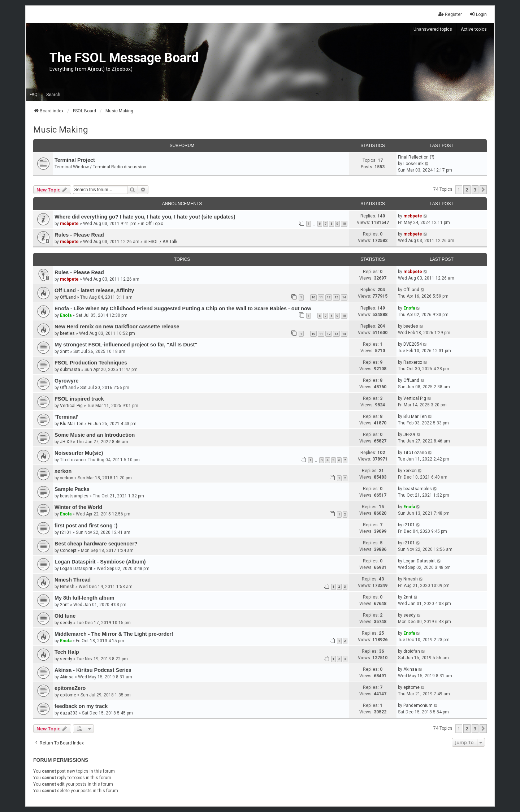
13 (336, 297)
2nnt (64, 351)
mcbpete (69, 224)
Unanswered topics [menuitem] (433, 29)
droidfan (412, 651)
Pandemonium (418, 705)
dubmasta (70, 370)
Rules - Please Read (79, 235)
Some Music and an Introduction (95, 435)
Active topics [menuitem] (474, 29)
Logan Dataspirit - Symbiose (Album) (100, 562)
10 (344, 223)
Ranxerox (413, 362)
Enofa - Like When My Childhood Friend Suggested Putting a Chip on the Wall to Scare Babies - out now (183, 308)
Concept (68, 550)
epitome (68, 695)
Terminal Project (75, 160)
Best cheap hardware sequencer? (96, 544)
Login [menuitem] (478, 14)
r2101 (66, 532)
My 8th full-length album (84, 598)
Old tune (65, 616)
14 (344, 297)
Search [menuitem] (53, 95)
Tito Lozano (72, 460)
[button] (483, 190)
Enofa (66, 315)
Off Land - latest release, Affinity (94, 290)
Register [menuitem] (450, 14)
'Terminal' (66, 417)
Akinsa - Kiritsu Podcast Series (93, 670)
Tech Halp (67, 652)
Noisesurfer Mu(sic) (79, 453)
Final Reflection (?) (416, 157)
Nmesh (67, 587)
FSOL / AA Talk (163, 242)
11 (321, 297)
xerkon (63, 471)
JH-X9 (66, 442)
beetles (67, 333)
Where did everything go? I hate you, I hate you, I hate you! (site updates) (145, 217)
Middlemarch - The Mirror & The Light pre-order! (114, 634)
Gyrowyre (66, 381)
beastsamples (74, 496)
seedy (66, 623)
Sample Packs (72, 489)
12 (329, 297)
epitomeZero (70, 688)
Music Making (61, 130)
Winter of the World (78, 507)
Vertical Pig (71, 406)
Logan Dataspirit (76, 569)
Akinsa (67, 677)
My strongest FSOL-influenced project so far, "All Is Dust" (126, 345)
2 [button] (467, 190)
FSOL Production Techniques (91, 363)
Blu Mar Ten (72, 424)
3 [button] (475, 190)
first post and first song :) (86, 526)
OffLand (68, 297)
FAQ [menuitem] (34, 95)
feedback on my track (81, 706)
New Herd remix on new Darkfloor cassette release (117, 327)
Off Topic (154, 224)
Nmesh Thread (73, 580)
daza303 (69, 713)
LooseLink (413, 164)
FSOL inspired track (79, 399)
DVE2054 (413, 344)
